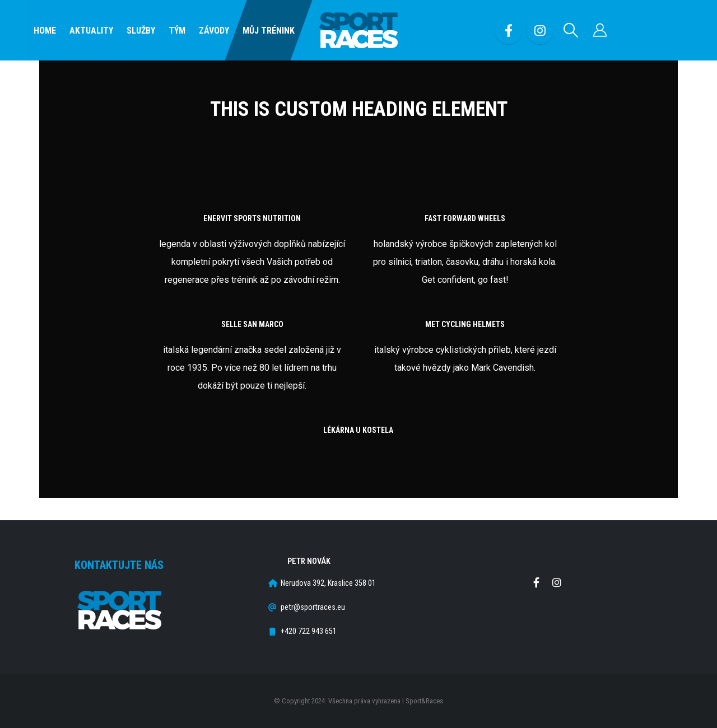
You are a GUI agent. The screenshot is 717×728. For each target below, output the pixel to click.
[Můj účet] (600, 30)
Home (45, 31)
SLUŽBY (141, 31)
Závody (214, 31)
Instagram (557, 582)
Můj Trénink (269, 31)
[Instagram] (540, 30)
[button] (571, 30)
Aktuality (91, 31)
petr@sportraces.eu (313, 607)
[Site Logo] (358, 31)
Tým (177, 31)
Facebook (536, 582)
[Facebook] (509, 30)
